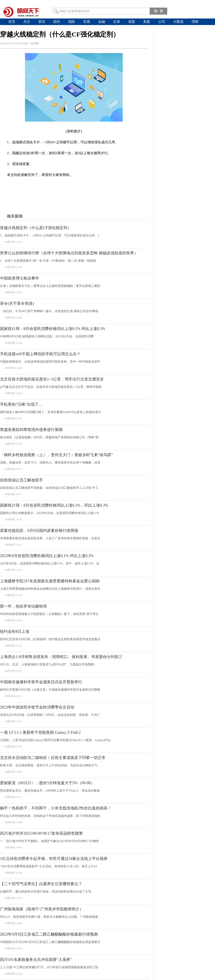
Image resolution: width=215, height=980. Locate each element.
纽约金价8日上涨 (15, 632)
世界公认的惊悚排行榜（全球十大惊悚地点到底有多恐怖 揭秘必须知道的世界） (69, 253)
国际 (72, 22)
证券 (117, 22)
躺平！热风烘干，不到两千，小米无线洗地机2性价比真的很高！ (56, 808)
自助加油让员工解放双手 (21, 480)
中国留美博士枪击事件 (20, 278)
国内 (57, 22)
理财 (195, 22)
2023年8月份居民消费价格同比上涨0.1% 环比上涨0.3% (47, 556)
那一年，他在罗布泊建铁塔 (23, 606)
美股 (147, 22)
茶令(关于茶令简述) (17, 303)
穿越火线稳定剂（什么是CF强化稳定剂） (36, 228)
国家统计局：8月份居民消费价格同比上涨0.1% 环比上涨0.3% (53, 329)
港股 (132, 22)
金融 (102, 22)
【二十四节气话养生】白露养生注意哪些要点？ (41, 884)
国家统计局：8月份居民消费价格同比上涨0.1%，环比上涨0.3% (54, 505)
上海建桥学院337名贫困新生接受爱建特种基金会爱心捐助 (50, 581)
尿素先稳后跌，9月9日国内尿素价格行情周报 (39, 531)
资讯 (42, 22)
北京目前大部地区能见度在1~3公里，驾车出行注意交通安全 (52, 379)
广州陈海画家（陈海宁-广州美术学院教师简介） (42, 909)
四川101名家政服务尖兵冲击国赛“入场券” (36, 960)
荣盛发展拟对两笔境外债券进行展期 (31, 430)
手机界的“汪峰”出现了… (21, 404)
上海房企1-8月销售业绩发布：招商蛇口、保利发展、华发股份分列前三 (61, 657)
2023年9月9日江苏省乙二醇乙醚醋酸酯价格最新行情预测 (49, 934)
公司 (162, 22)
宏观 (87, 22)
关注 (27, 22)
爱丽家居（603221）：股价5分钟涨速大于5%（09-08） (47, 783)
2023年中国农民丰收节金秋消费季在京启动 (37, 707)
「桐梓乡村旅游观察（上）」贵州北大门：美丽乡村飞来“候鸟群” (56, 455)
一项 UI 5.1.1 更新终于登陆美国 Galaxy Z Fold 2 (40, 732)
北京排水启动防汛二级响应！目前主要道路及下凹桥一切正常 (53, 758)
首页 (12, 22)
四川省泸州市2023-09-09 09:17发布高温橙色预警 (41, 833)
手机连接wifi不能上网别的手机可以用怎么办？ (40, 354)
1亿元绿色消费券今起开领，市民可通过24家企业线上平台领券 (54, 859)
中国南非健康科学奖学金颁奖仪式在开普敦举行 (41, 682)
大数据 (178, 22)
